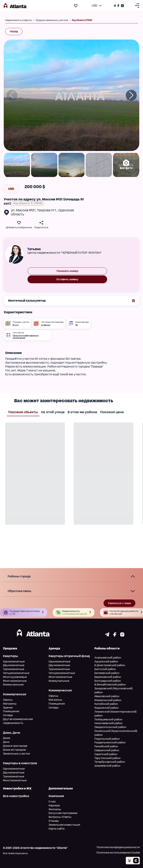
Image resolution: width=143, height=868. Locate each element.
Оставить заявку (67, 279)
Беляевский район (107, 673)
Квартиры (11, 656)
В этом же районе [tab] (82, 412)
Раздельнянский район (110, 742)
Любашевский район (108, 719)
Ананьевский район (108, 658)
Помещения (11, 711)
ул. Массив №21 (23, 210)
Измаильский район (108, 700)
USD (11, 189)
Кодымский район (107, 708)
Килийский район (106, 704)
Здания (8, 708)
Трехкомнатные (14, 669)
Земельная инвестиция (64, 825)
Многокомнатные (15, 681)
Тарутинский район (107, 758)
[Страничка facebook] (115, 636)
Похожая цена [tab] (112, 412)
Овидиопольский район (110, 727)
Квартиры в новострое (20, 763)
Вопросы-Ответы (60, 817)
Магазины (10, 704)
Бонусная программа (63, 813)
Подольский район (107, 739)
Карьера (54, 805)
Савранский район (107, 750)
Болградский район (108, 681)
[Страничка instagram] (122, 636)
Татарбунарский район (110, 762)
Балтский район (105, 669)
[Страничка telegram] (107, 636)
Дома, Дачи (12, 733)
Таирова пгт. (47, 210)
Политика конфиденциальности (118, 847)
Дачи (6, 742)
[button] (71, 577)
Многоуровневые (15, 677)
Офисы (8, 700)
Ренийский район (106, 746)
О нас (52, 802)
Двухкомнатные (14, 665)
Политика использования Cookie (118, 853)
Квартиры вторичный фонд (69, 656)
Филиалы (55, 809)
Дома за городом (14, 750)
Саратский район (106, 754)
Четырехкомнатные (16, 673)
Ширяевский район (107, 766)
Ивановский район (107, 696)
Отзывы (54, 821)
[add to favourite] (76, 6)
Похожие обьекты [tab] (23, 412)
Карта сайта (57, 829)
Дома (7, 738)
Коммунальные (13, 685)
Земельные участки (16, 754)
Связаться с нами (119, 603)
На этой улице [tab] (53, 412)
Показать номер (67, 271)
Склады (8, 715)
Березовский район (108, 677)
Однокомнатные (14, 661)
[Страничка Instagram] (122, 6)
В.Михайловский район (110, 685)
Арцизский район (106, 661)
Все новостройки (16, 796)
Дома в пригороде (15, 746)
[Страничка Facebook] (118, 6)
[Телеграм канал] (115, 6)
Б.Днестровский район (110, 665)
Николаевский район (108, 723)
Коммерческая (15, 694)
